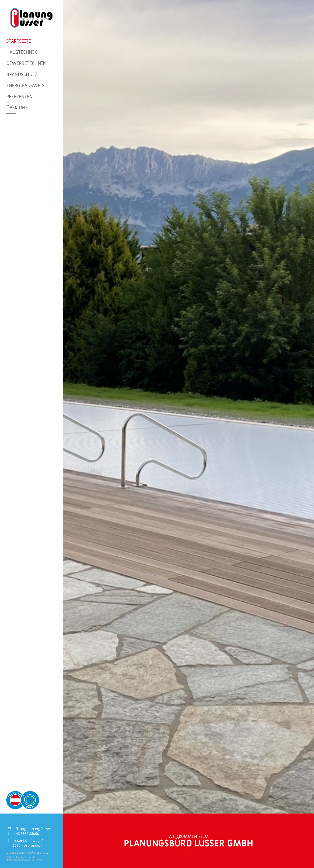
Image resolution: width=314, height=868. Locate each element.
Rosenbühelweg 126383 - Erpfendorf (26, 843)
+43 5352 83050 (23, 834)
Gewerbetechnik (26, 63)
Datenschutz (38, 853)
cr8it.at (41, 860)
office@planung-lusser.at (32, 829)
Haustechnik (22, 52)
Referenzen (20, 96)
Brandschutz (22, 74)
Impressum (16, 853)
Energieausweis (25, 85)
